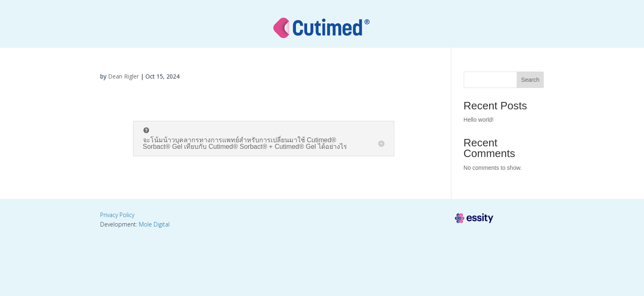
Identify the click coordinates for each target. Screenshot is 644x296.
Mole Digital (154, 224)
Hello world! (479, 120)
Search (530, 80)
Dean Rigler (123, 76)
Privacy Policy (117, 215)
